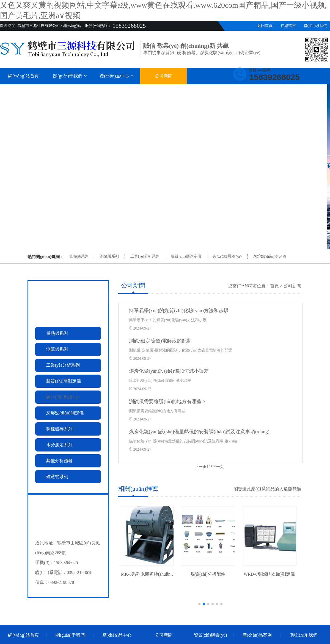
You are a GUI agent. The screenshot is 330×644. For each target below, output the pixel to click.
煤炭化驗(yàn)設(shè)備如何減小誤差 (169, 371)
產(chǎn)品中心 (117, 76)
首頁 (274, 286)
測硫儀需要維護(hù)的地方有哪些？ (168, 402)
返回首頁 (265, 26)
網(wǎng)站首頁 (23, 76)
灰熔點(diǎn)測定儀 (270, 256)
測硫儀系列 (109, 256)
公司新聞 (164, 76)
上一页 (201, 467)
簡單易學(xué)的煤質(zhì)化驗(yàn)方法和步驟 (179, 311)
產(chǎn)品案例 (257, 90)
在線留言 (288, 26)
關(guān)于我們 (70, 76)
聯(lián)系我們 (315, 26)
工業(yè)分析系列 (145, 256)
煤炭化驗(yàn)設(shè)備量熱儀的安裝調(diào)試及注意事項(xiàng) (199, 432)
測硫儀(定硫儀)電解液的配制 (160, 341)
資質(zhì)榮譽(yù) (211, 90)
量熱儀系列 (79, 256)
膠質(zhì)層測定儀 (186, 256)
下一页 (218, 467)
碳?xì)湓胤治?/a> (227, 256)
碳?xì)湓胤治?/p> (63, 397)
